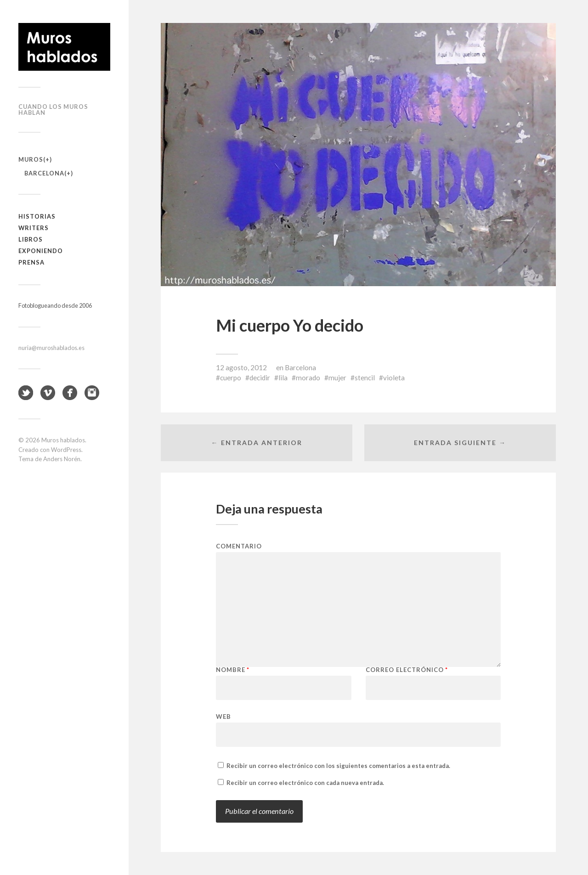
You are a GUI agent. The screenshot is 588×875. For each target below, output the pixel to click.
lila (283, 378)
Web (223, 716)
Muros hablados (63, 440)
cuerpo (231, 378)
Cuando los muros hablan (53, 110)
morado (308, 378)
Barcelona (44, 173)
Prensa (31, 262)
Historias (37, 216)
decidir (260, 378)
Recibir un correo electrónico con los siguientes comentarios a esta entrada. (338, 766)
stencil (365, 378)
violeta (394, 378)
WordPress (66, 450)
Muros (31, 159)
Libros (31, 239)
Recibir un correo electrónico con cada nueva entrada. (305, 783)
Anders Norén (62, 459)
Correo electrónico (407, 670)
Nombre (233, 670)
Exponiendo (41, 251)
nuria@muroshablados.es (51, 348)
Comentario (239, 546)
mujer (337, 378)
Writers (34, 228)
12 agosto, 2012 (241, 367)
